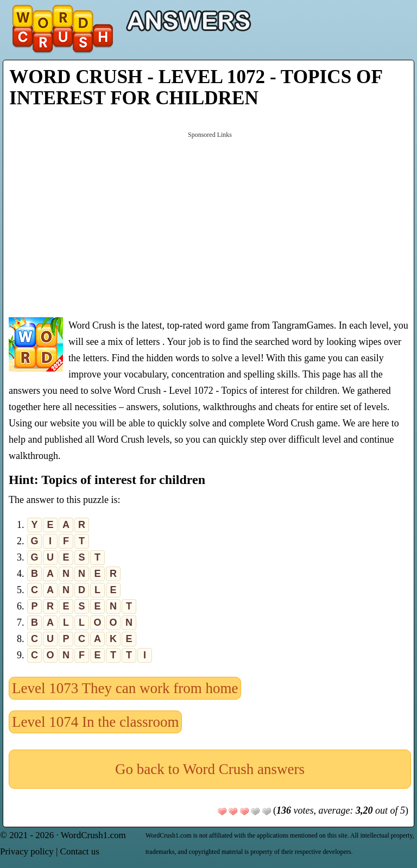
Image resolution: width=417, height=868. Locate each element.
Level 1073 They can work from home (125, 688)
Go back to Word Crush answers (210, 769)
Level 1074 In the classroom (95, 722)
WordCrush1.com (93, 835)
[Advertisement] (210, 223)
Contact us (80, 851)
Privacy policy (27, 851)
